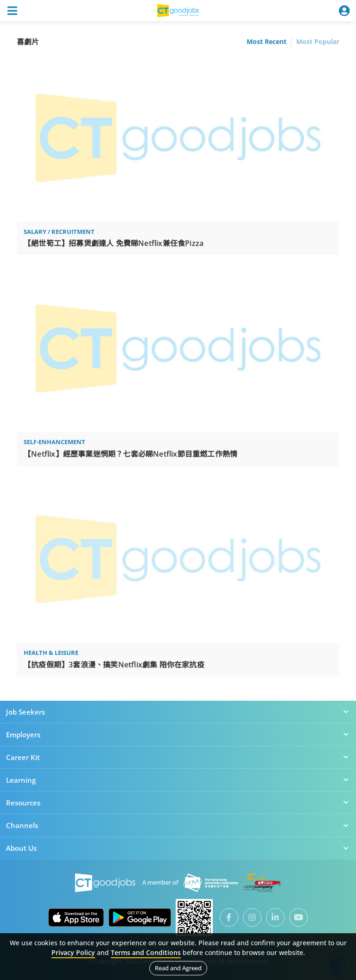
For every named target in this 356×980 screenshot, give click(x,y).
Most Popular (318, 41)
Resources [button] (178, 803)
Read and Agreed (178, 968)
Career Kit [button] (178, 757)
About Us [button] (178, 848)
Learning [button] (178, 780)
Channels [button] (178, 825)
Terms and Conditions (146, 952)
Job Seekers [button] (178, 712)
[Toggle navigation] (12, 11)
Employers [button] (178, 735)
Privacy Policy (73, 952)
